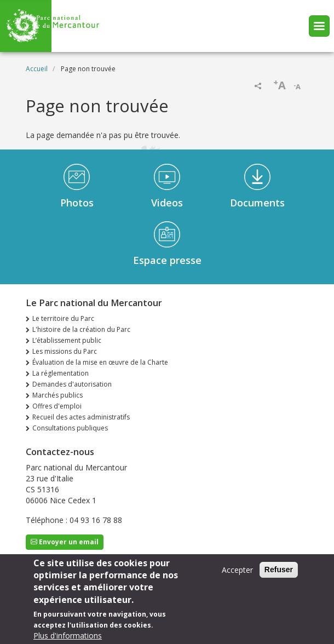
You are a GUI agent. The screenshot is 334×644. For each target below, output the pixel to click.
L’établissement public (67, 340)
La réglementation (61, 373)
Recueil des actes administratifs (81, 417)
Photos (77, 203)
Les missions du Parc (65, 351)
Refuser (279, 575)
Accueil (37, 69)
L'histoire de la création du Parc (81, 329)
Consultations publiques (70, 428)
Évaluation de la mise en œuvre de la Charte (100, 362)
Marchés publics (57, 395)
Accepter (237, 575)
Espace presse (167, 260)
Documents (257, 203)
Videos (167, 203)
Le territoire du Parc (63, 318)
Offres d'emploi (57, 406)
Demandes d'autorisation (72, 384)
